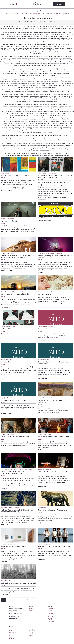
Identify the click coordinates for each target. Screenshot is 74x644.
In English (55, 13)
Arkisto (67, 13)
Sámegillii (22, 13)
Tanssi (53, 253)
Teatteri (21, 469)
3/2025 (11, 637)
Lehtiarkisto (13, 639)
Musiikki (10, 469)
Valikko (12, 4)
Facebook (31, 609)
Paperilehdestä (36, 13)
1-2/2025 (41, 180)
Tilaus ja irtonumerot (34, 629)
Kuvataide (4, 544)
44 (27, 600)
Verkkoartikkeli (9, 13)
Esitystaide (61, 13)
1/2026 (3, 223)
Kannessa (41, 292)
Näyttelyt (49, 13)
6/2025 (40, 474)
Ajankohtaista (5, 292)
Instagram (31, 610)
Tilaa (59, 4)
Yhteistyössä (41, 218)
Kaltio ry (31, 635)
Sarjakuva (16, 13)
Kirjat (3, 360)
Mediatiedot (32, 634)
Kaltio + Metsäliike (43, 173)
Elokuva (3, 219)
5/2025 (3, 178)
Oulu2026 (44, 13)
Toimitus (31, 632)
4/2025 (11, 635)
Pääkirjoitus (29, 13)
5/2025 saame (13, 632)
